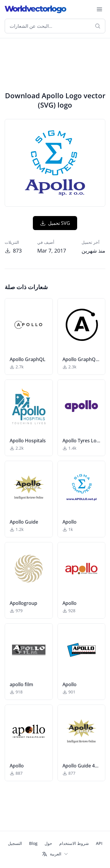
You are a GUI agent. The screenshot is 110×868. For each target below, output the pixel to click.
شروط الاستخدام (74, 843)
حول (48, 843)
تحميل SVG (55, 223)
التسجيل (15, 843)
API (99, 843)
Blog (33, 843)
